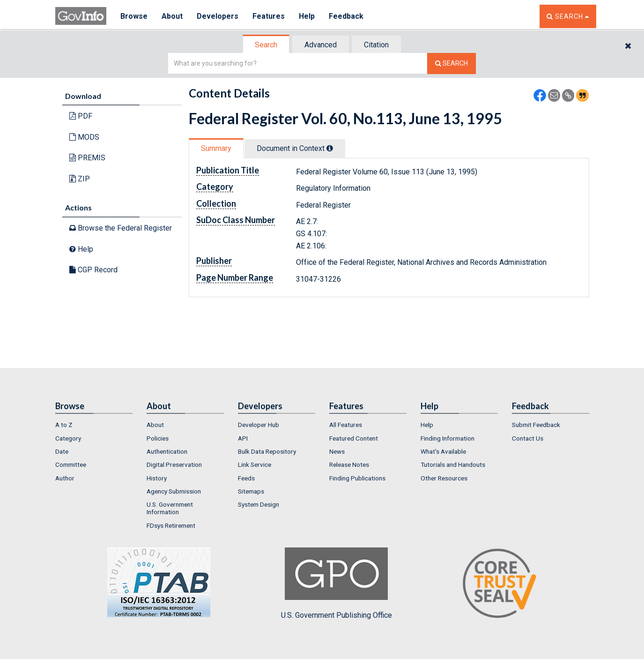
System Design (259, 504)
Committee (71, 464)
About (172, 16)
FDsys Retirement (171, 525)
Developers (218, 16)
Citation (376, 45)
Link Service (255, 464)
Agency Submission (174, 491)
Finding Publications (357, 478)
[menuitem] (94, 425)
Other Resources (444, 478)
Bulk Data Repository (267, 451)
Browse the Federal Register (121, 228)
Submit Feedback (536, 425)
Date (62, 451)
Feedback (346, 16)
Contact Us (528, 438)
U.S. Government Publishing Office (337, 584)
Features (269, 16)
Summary (216, 148)
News (337, 451)
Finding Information (448, 438)
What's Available (443, 451)
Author (65, 478)
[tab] (266, 45)
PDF (81, 116)
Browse (134, 16)
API (243, 438)
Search (266, 45)
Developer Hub (259, 425)
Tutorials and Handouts (453, 464)
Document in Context (295, 148)
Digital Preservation (174, 464)
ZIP (80, 179)
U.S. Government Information (170, 508)
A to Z (64, 425)
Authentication (167, 451)
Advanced (321, 45)
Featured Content (354, 438)
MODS (84, 137)
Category (68, 438)
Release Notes (349, 464)
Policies (158, 438)
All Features (346, 425)
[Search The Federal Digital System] (452, 64)
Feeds (246, 478)
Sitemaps (251, 491)
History (157, 478)
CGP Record (93, 270)
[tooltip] (330, 148)
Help (307, 16)
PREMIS (87, 158)
